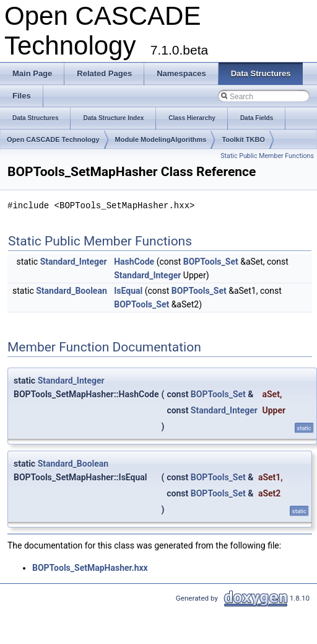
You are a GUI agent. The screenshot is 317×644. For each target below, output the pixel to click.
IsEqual (128, 291)
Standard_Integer (74, 262)
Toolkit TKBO (243, 139)
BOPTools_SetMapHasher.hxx (90, 568)
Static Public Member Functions (267, 156)
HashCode (134, 262)
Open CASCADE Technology (53, 139)
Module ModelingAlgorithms (161, 139)
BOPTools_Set (211, 262)
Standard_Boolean (72, 291)
